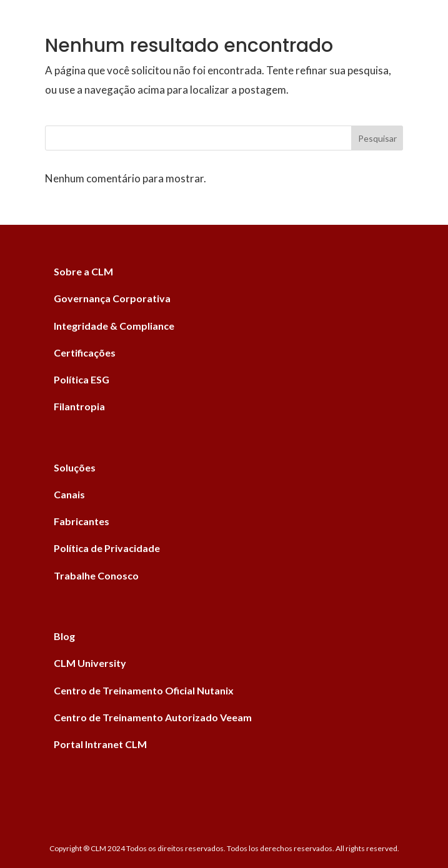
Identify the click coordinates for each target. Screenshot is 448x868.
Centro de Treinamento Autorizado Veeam (153, 717)
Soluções (75, 467)
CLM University (90, 663)
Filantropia (79, 406)
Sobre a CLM (83, 271)
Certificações (85, 353)
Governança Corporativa (112, 298)
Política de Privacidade (107, 548)
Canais (69, 494)
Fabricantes (82, 521)
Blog (64, 636)
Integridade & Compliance (114, 326)
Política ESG (82, 379)
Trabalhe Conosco (96, 575)
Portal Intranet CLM (100, 744)
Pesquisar (377, 138)
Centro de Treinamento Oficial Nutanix (144, 690)
